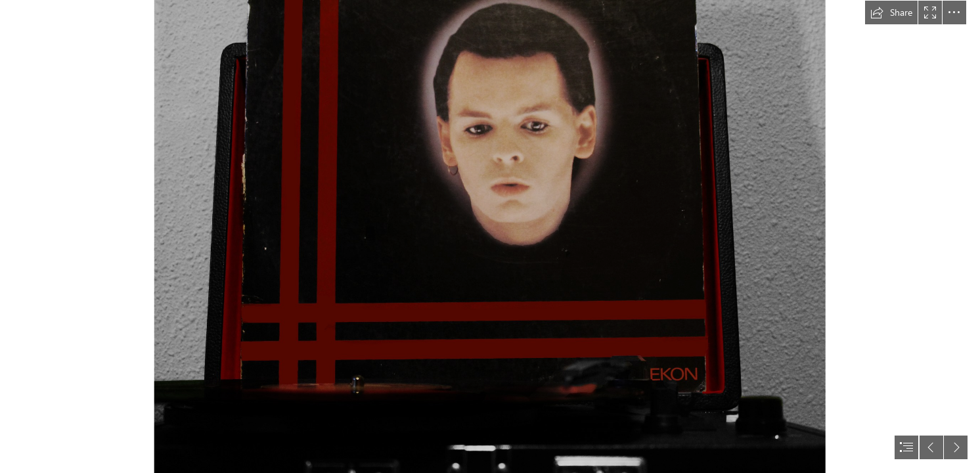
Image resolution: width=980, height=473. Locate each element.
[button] (891, 12)
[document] (490, 236)
